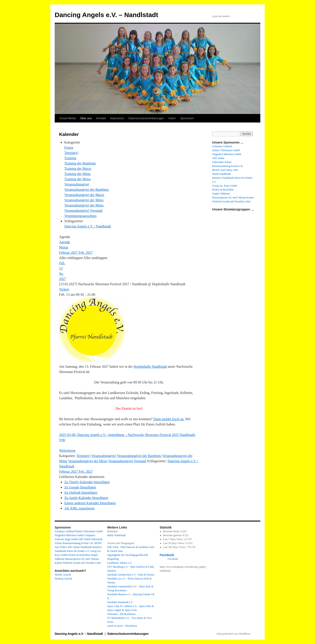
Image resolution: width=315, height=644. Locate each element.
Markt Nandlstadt (221, 174)
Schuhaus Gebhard (222, 146)
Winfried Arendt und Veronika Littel (231, 201)
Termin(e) (71, 153)
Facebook (167, 555)
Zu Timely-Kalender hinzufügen (87, 482)
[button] (82, 477)
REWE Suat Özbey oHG (225, 170)
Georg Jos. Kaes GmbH (225, 186)
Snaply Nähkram (221, 194)
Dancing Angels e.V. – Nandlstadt (106, 15)
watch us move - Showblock (122, 626)
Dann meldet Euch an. (169, 419)
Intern (172, 118)
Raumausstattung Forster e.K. (228, 166)
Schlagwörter (74, 221)
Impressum (117, 118)
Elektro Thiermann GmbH (226, 150)
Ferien (69, 148)
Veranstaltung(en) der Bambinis (87, 190)
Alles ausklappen (95, 258)
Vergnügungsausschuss (80, 216)
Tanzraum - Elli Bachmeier (121, 614)
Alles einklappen (71, 258)
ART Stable (218, 158)
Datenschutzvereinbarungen (146, 118)
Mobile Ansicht (63, 575)
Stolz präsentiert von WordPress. (234, 634)
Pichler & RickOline (223, 190)
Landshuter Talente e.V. (120, 563)
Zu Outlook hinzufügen (81, 493)
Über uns (86, 118)
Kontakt (101, 118)
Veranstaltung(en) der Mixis (84, 205)
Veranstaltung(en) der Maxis (84, 195)
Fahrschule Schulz (222, 162)
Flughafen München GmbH (227, 154)
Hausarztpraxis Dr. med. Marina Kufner (233, 198)
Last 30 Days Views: (174, 543)
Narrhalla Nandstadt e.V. (120, 602)
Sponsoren (187, 118)
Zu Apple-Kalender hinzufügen (86, 498)
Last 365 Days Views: (175, 547)
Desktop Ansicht (63, 579)
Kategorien (72, 142)
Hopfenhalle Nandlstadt (150, 367)
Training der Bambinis (80, 163)
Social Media (68, 118)
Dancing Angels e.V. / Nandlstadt (88, 226)
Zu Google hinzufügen (80, 487)
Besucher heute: (172, 531)
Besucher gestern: (173, 535)
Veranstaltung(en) (77, 184)
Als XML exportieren (79, 508)
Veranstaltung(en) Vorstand (83, 211)
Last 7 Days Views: (174, 539)
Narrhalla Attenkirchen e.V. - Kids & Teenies (131, 575)
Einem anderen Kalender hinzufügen (90, 503)
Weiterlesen (67, 451)
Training (70, 158)
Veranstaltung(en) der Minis (84, 200)
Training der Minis (77, 174)
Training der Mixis (77, 179)
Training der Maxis (78, 169)
